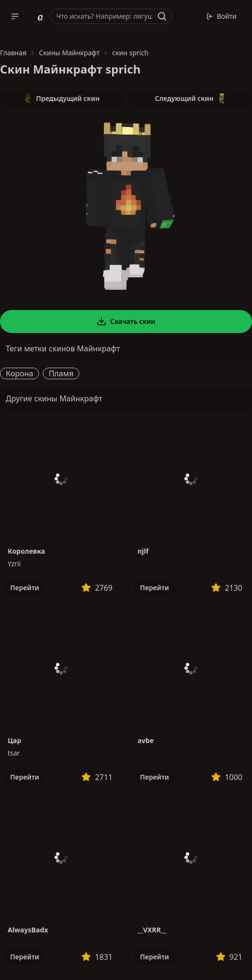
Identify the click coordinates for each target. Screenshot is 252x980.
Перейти (25, 588)
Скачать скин (126, 322)
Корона (19, 373)
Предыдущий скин (62, 99)
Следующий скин (190, 99)
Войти (221, 16)
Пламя (61, 373)
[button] (15, 16)
